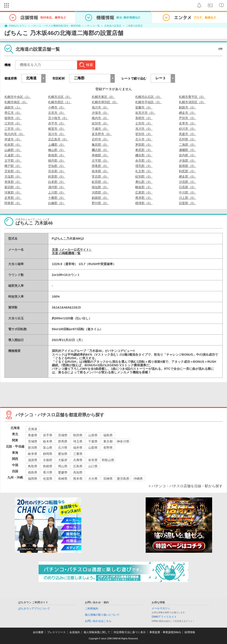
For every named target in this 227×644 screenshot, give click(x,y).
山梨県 (93, 448)
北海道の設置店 (113, 26)
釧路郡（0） (100, 198)
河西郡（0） (100, 192)
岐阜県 (33, 454)
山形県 (93, 435)
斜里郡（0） (57, 177)
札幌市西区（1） (60, 102)
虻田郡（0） (100, 182)
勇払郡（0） (144, 182)
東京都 (108, 441)
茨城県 (33, 441)
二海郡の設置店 (134, 26)
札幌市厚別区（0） (105, 102)
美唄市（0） (144, 118)
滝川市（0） (144, 129)
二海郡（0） (188, 145)
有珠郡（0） (13, 182)
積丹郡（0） (57, 161)
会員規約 (75, 632)
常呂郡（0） (100, 177)
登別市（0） (144, 134)
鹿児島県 (123, 479)
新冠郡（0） (13, 187)
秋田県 (78, 435)
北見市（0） (57, 113)
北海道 (33, 429)
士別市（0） (144, 123)
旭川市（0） (100, 107)
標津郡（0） (144, 203)
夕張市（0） (100, 113)
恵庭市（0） (188, 134)
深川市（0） (57, 134)
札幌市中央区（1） (18, 97)
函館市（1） (13, 107)
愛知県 (63, 454)
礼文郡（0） (144, 171)
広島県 (78, 466)
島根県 (48, 466)
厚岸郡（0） (144, 198)
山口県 (93, 466)
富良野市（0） (102, 134)
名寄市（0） (188, 123)
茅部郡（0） (144, 145)
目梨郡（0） (188, 203)
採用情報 (190, 632)
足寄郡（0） (13, 198)
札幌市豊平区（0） (192, 97)
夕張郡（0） (188, 161)
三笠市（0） (13, 129)
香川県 (48, 472)
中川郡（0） (188, 192)
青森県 (33, 435)
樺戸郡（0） (13, 166)
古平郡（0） (100, 161)
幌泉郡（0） (144, 187)
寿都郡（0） (100, 155)
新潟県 (33, 448)
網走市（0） (188, 113)
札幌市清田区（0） (192, 102)
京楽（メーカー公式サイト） (72, 250)
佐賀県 (48, 479)
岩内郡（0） (188, 155)
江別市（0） (13, 123)
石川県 (63, 448)
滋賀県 (33, 460)
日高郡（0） (188, 187)
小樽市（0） (57, 107)
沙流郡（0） (188, 182)
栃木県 (48, 441)
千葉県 (93, 441)
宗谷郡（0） (57, 171)
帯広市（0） (13, 113)
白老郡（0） (57, 182)
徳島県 (33, 472)
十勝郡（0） (57, 198)
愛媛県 (63, 472)
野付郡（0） (100, 203)
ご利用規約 (92, 609)
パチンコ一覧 (92, 26)
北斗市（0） (144, 139)
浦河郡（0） (57, 187)
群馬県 (63, 441)
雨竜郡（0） (100, 166)
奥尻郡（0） (144, 150)
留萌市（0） (13, 118)
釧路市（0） (188, 107)
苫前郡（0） (13, 171)
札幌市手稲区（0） (149, 102)
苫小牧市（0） (58, 118)
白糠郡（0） (57, 203)
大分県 (93, 479)
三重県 (78, 454)
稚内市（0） (100, 118)
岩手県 (48, 435)
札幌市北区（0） (60, 97)
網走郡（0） (188, 177)
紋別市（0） (100, 123)
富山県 (48, 448)
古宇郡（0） (13, 161)
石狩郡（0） (188, 139)
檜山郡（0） (57, 150)
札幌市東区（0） (104, 97)
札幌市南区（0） (16, 102)
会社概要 (38, 632)
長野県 (108, 448)
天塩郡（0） (13, 177)
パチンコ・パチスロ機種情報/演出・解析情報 (56, 26)
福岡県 (33, 479)
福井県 (78, 448)
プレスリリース (56, 632)
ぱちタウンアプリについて (34, 609)
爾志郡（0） (100, 150)
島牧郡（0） (57, 155)
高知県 (78, 472)
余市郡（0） (144, 161)
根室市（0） (57, 129)
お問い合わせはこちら (98, 621)
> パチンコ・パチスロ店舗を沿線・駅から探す (186, 486)
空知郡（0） (57, 166)
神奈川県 (123, 441)
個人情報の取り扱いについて (102, 615)
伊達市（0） (13, 139)
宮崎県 (108, 479)
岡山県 (63, 466)
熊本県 (78, 479)
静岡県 (48, 454)
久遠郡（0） (13, 155)
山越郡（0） (13, 150)
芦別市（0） (188, 118)
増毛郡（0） (144, 166)
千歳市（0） (100, 129)
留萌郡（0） (188, 166)
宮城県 (63, 435)
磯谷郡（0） (144, 155)
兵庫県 (78, 460)
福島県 (108, 435)
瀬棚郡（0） (188, 150)
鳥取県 (33, 466)
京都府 (48, 460)
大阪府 (63, 460)
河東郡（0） (13, 192)
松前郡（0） (13, 145)
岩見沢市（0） (145, 113)
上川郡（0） (57, 192)
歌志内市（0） (15, 134)
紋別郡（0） (144, 177)
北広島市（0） (58, 139)
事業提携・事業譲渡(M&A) (165, 632)
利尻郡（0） (188, 171)
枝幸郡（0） (100, 171)
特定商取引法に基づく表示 (130, 632)
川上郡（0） (188, 198)
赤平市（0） (57, 123)
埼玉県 (78, 441)
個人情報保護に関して (97, 632)
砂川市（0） (188, 129)
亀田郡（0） (100, 145)
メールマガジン (161, 608)
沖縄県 (138, 479)
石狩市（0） (100, 139)
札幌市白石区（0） (149, 97)
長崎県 (63, 479)
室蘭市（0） (144, 107)
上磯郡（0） (57, 145)
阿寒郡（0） (13, 203)
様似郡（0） (100, 187)
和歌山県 (108, 460)
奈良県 (93, 460)
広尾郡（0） (144, 192)
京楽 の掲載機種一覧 (66, 253)
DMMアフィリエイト (164, 617)
